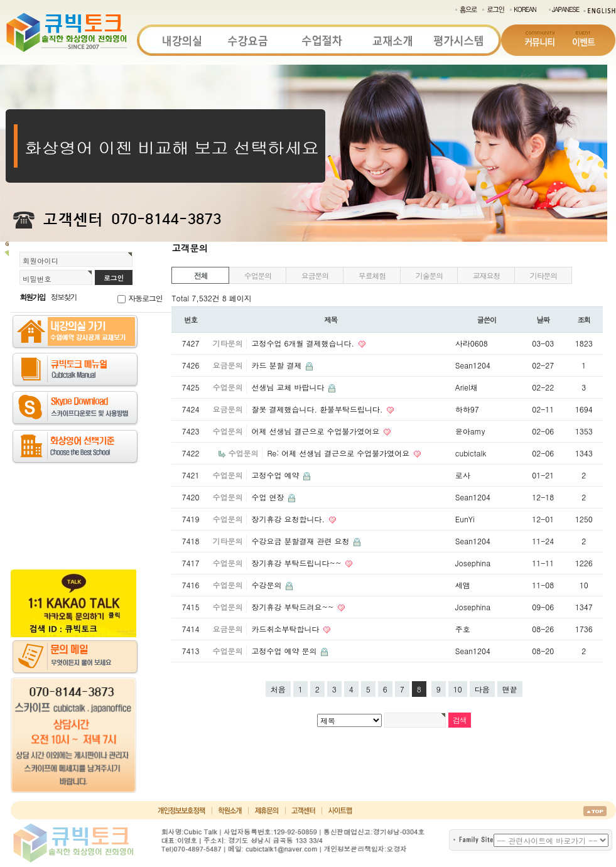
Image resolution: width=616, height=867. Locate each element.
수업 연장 (269, 497)
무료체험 (372, 275)
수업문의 (258, 275)
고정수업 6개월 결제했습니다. (304, 343)
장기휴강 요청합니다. (289, 519)
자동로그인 (145, 298)
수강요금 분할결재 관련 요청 (301, 541)
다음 (482, 689)
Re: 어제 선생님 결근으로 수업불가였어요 (339, 453)
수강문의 (267, 585)
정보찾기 (64, 297)
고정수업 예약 (276, 475)
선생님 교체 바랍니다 (289, 387)
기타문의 (543, 275)
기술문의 (429, 275)
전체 (201, 275)
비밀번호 (37, 279)
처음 (278, 689)
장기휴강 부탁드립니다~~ (297, 563)
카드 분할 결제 (278, 365)
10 (458, 689)
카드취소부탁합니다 (286, 629)
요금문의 (315, 275)
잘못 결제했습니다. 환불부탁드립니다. (318, 409)
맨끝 (510, 689)
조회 (584, 320)
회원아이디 (41, 261)
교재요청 (486, 275)
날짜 (543, 320)
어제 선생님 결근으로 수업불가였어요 (316, 431)
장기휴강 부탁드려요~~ (294, 607)
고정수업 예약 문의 (285, 651)
